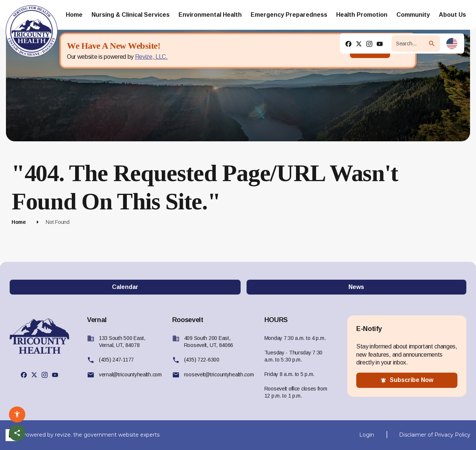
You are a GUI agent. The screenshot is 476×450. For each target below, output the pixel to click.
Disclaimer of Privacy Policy (435, 435)
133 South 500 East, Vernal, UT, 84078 (122, 342)
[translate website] (452, 44)
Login (367, 435)
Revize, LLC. (151, 57)
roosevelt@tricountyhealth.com (219, 375)
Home (19, 222)
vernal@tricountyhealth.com (130, 375)
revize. (63, 434)
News (356, 287)
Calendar (125, 287)
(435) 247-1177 (116, 360)
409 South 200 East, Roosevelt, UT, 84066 (209, 342)
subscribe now (407, 380)
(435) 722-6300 (202, 360)
